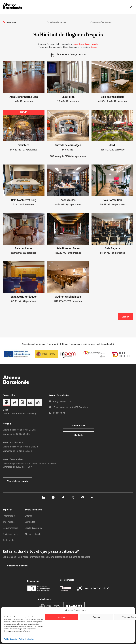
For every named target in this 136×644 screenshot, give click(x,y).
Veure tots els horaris (17, 481)
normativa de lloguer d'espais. (86, 44)
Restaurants (8, 540)
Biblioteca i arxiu (10, 534)
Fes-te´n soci (79, 426)
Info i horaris (9, 522)
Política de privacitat (26, 639)
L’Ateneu (29, 516)
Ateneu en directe (33, 534)
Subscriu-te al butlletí (17, 566)
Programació (9, 516)
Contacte (79, 435)
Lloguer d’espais (10, 528)
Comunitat (30, 522)
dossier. (94, 47)
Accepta (62, 617)
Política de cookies (11, 639)
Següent (126, 317)
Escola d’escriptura (34, 528)
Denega (96, 617)
